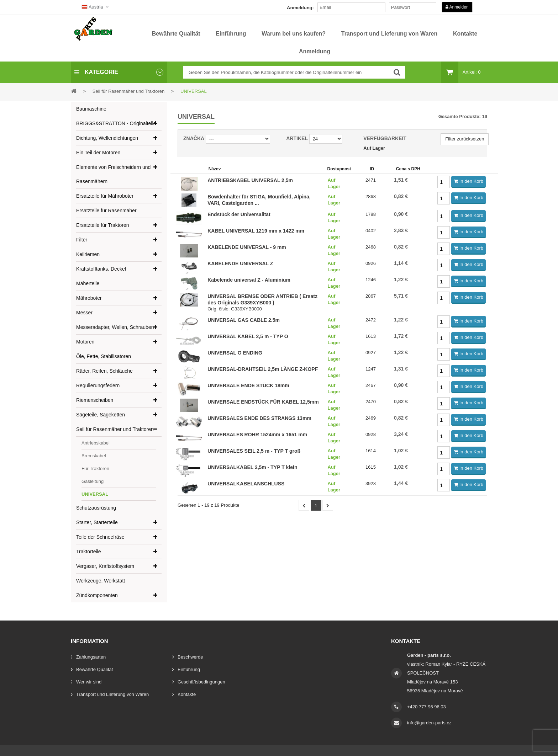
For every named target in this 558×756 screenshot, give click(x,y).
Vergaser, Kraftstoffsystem (105, 566)
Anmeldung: (300, 8)
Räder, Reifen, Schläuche (104, 371)
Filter (82, 240)
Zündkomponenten (97, 595)
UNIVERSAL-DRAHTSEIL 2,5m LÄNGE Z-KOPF (263, 369)
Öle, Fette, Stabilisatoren (104, 356)
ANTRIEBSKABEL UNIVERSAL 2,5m (250, 180)
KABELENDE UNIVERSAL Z (240, 263)
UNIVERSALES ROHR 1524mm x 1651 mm (257, 435)
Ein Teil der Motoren (98, 153)
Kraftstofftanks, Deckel (101, 269)
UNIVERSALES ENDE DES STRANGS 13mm (259, 418)
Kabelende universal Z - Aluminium (249, 280)
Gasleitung (93, 481)
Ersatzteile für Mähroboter (105, 196)
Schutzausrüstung (96, 508)
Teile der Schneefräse (100, 537)
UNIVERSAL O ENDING (235, 353)
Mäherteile (88, 283)
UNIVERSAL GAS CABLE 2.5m (244, 320)
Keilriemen (88, 254)
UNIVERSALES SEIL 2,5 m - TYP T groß (254, 451)
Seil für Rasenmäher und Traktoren (115, 429)
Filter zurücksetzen (465, 139)
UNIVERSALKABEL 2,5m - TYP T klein (252, 467)
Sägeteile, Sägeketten (101, 415)
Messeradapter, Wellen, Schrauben (115, 327)
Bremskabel (94, 456)
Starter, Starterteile (97, 522)
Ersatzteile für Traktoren (103, 225)
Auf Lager (374, 148)
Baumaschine (91, 109)
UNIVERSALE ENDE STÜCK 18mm (248, 385)
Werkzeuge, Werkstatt (101, 581)
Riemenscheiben (95, 400)
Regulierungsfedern (98, 385)
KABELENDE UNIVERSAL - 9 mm (247, 247)
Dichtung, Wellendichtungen (107, 138)
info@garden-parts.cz (429, 723)
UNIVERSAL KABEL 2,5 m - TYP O (248, 336)
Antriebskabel (96, 443)
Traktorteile (89, 552)
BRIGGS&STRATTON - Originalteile (116, 123)
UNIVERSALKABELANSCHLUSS (246, 484)
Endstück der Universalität (239, 214)
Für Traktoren (95, 468)
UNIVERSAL (95, 494)
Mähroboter (89, 298)
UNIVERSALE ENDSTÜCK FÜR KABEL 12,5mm (263, 402)
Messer (84, 313)
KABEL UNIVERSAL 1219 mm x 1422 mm (256, 231)
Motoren (85, 342)
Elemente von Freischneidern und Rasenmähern (113, 174)
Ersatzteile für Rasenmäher (106, 211)
